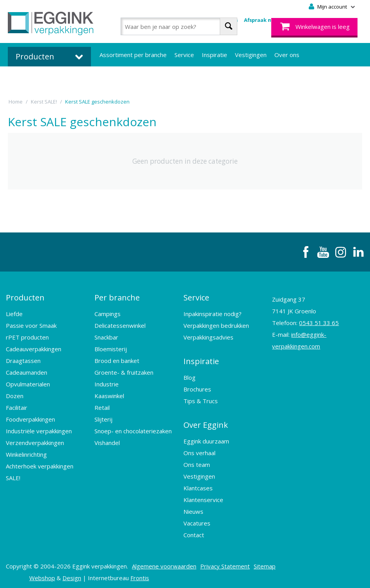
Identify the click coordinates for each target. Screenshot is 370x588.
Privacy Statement (225, 563)
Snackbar (106, 336)
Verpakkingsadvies (208, 336)
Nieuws (193, 508)
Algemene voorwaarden (164, 563)
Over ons (287, 55)
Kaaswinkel (109, 395)
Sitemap (265, 563)
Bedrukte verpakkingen (131, 78)
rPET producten (27, 336)
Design (72, 574)
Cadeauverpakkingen (34, 348)
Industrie (107, 383)
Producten (25, 297)
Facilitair (17, 406)
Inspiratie (214, 55)
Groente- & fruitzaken (124, 371)
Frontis (140, 574)
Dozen (15, 395)
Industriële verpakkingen (39, 430)
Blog (189, 375)
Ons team (197, 461)
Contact (194, 531)
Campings (108, 313)
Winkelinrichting (26, 453)
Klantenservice (203, 496)
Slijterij (103, 418)
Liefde (14, 313)
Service (184, 55)
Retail (102, 406)
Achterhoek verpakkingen (40, 465)
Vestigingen (251, 55)
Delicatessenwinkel (120, 324)
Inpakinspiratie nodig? (213, 313)
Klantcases (198, 484)
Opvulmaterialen (28, 383)
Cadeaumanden (27, 371)
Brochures (197, 387)
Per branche (117, 297)
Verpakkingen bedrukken (216, 324)
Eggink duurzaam (206, 438)
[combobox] (179, 26)
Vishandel (107, 441)
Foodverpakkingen (30, 418)
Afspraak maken (265, 20)
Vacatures (197, 520)
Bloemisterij (111, 348)
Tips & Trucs (201, 399)
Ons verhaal (199, 449)
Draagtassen (23, 359)
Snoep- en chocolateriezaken (133, 430)
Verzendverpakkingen (35, 441)
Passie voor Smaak (31, 324)
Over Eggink (206, 422)
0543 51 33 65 (319, 323)
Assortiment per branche (133, 55)
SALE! (13, 477)
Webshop (42, 574)
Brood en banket (117, 359)
